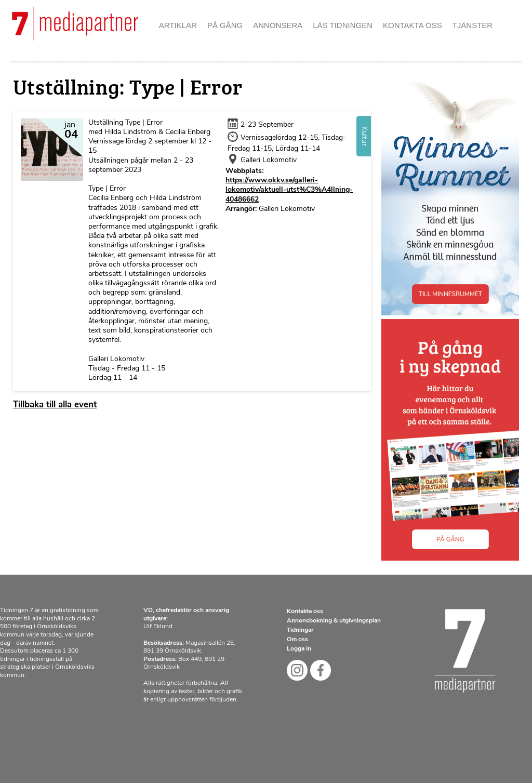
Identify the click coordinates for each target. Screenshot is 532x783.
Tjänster (473, 25)
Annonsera (278, 25)
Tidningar (300, 630)
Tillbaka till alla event (55, 405)
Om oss (297, 640)
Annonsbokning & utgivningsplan (334, 621)
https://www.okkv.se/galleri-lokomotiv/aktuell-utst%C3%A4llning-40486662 (289, 190)
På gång (225, 25)
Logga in (299, 649)
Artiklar (178, 25)
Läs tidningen (343, 25)
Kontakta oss (413, 25)
